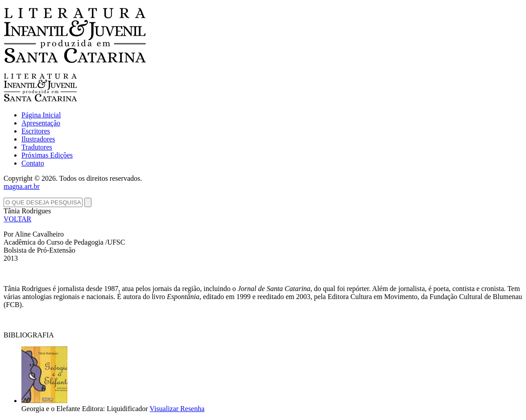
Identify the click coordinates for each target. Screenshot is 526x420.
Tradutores (37, 147)
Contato (33, 163)
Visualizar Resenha (177, 409)
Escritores (36, 131)
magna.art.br (22, 186)
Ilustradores (38, 139)
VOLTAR (17, 219)
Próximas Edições (47, 155)
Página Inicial (41, 115)
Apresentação (41, 123)
